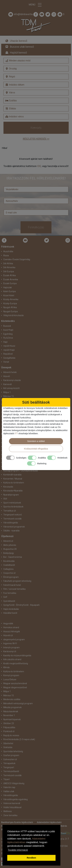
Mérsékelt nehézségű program (18, 703)
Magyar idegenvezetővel (15, 687)
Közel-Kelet (9, 295)
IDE (39, 166)
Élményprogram (11, 577)
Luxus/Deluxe (10, 679)
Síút (5, 499)
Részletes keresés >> (36, 139)
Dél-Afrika (8, 263)
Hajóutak (8, 287)
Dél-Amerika (9, 267)
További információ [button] (18, 850)
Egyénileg (8, 334)
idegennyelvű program (14, 639)
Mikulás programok (12, 707)
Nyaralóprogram (11, 495)
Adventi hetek (10, 372)
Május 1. (7, 392)
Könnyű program (11, 675)
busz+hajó (8, 330)
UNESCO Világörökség (14, 783)
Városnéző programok (14, 527)
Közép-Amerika (11, 299)
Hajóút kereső (18, 53)
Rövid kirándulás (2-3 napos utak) (19, 739)
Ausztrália (8, 251)
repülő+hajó (9, 350)
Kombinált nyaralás (12, 475)
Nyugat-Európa (10, 311)
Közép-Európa (10, 303)
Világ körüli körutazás (14, 315)
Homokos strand (11, 627)
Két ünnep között (11, 388)
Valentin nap (9, 787)
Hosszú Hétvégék (12, 632)
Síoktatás (8, 747)
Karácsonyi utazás (12, 380)
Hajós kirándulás (11, 609)
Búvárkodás (9, 561)
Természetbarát (11, 771)
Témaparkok (9, 763)
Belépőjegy (9, 553)
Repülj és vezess (11, 735)
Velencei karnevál (12, 803)
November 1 (9, 715)
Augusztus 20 (10, 549)
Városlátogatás (11, 523)
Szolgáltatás (9, 358)
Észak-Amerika (11, 279)
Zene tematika (10, 815)
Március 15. (9, 396)
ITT (16, 433)
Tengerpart (9, 767)
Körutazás (8, 487)
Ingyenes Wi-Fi (10, 643)
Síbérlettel (8, 743)
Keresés (36, 128)
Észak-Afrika (10, 275)
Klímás (6, 667)
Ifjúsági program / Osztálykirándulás (21, 471)
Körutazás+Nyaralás (13, 491)
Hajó (5, 342)
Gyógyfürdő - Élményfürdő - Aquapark (21, 605)
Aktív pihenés (10, 545)
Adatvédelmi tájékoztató (49, 822)
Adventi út (8, 541)
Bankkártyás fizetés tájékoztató (17, 822)
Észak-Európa (10, 283)
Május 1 (7, 691)
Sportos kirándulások (13, 507)
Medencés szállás (12, 699)
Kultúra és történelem (14, 483)
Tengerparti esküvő (13, 515)
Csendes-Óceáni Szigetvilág (17, 259)
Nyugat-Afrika (10, 307)
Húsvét (7, 376)
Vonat (6, 362)
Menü (36, 5)
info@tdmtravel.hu (20, 14)
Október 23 (9, 723)
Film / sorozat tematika (14, 589)
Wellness (8, 811)
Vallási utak (9, 791)
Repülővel (8, 354)
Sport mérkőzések (12, 503)
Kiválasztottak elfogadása (36, 449)
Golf (5, 597)
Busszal (7, 326)
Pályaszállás (9, 727)
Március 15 (9, 695)
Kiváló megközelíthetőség (16, 663)
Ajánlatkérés (61, 826)
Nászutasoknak (11, 711)
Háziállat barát (10, 613)
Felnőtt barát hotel (12, 585)
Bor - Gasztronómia (13, 557)
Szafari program (11, 755)
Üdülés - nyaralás (11, 531)
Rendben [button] (31, 858)
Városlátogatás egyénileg (15, 799)
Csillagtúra (8, 569)
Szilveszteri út (10, 759)
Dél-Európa (9, 271)
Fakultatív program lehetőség (17, 581)
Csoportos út (9, 573)
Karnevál (7, 384)
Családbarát (9, 565)
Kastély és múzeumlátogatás (17, 655)
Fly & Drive (8, 338)
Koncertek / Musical (13, 479)
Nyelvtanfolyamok (12, 719)
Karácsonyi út (10, 651)
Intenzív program (11, 647)
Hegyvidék (8, 624)
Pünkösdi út (9, 731)
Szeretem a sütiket (36, 441)
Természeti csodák (12, 519)
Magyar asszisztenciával (15, 683)
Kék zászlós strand (12, 659)
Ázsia (6, 255)
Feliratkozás (36, 227)
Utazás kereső (19, 41)
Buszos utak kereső (22, 47)
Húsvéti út (8, 635)
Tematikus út (10, 511)
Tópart (6, 779)
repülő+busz (9, 346)
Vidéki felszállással (12, 807)
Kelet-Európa (10, 291)
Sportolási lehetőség (13, 751)
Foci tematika (10, 593)
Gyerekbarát (9, 601)
